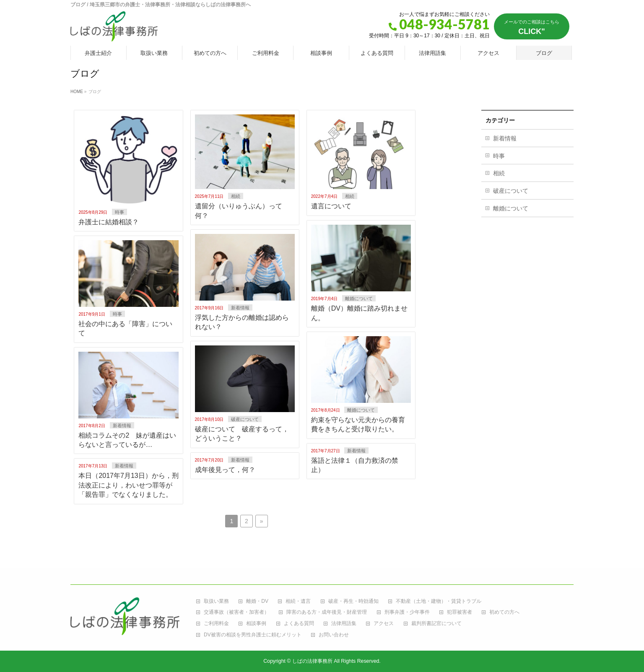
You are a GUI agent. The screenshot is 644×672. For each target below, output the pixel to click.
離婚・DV (257, 601)
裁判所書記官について (436, 624)
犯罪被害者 (460, 612)
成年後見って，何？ (225, 470)
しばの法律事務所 (312, 661)
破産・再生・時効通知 (353, 601)
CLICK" (532, 27)
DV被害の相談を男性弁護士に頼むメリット (253, 635)
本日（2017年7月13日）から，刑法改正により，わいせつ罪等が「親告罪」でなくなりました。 (128, 485)
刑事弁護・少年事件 (407, 612)
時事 (119, 212)
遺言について (331, 206)
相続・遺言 (298, 601)
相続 (236, 196)
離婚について (359, 298)
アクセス (384, 624)
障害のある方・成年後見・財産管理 (327, 612)
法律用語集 (344, 624)
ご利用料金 (216, 624)
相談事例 (256, 624)
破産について (245, 419)
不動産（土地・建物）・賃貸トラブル (439, 601)
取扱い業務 (216, 601)
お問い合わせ (334, 635)
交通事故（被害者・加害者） (236, 612)
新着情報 (240, 308)
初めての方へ (504, 612)
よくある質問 (299, 624)
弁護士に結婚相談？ (109, 222)
